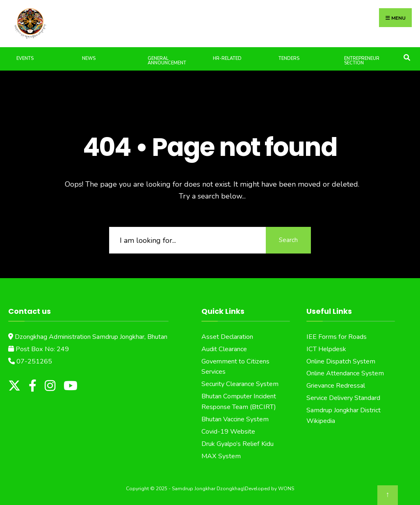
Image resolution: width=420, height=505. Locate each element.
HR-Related (227, 58)
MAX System (221, 456)
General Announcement (167, 61)
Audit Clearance (224, 349)
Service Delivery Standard (343, 398)
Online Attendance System (345, 373)
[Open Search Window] (407, 57)
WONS (286, 489)
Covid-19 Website (228, 432)
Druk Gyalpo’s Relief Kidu (237, 444)
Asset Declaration (227, 337)
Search (288, 240)
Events (25, 58)
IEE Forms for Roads (337, 337)
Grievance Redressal (336, 386)
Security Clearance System (240, 384)
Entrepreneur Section (362, 61)
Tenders (289, 58)
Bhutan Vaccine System (235, 419)
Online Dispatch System (341, 361)
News (89, 58)
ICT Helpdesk (326, 349)
